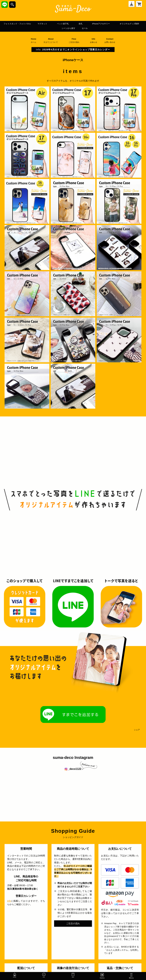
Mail (73, 976)
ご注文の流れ (73, 924)
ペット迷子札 (100, 24)
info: (73, 50)
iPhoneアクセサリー (32, 29)
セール (126, 29)
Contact (111, 41)
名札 (121, 24)
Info (95, 41)
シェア (137, 730)
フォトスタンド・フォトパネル (39, 24)
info (9, 901)
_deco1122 (73, 769)
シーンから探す (105, 29)
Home (33, 41)
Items (102, 976)
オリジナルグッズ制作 (70, 29)
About (52, 41)
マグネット (74, 24)
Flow (75, 41)
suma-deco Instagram (73, 758)
